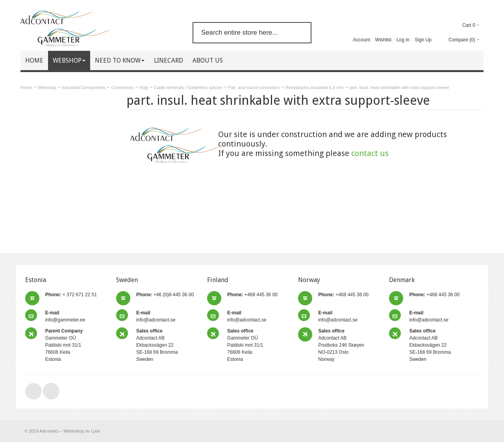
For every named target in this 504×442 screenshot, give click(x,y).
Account (361, 40)
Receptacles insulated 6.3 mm (314, 87)
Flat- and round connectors (254, 87)
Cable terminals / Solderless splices (188, 87)
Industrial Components (84, 87)
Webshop (47, 87)
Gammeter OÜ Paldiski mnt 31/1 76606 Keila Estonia (64, 345)
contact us (370, 153)
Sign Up (423, 40)
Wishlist (383, 40)
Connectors (122, 87)
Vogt (144, 87)
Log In (403, 40)
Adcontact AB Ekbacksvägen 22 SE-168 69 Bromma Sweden (157, 345)
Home (26, 87)
